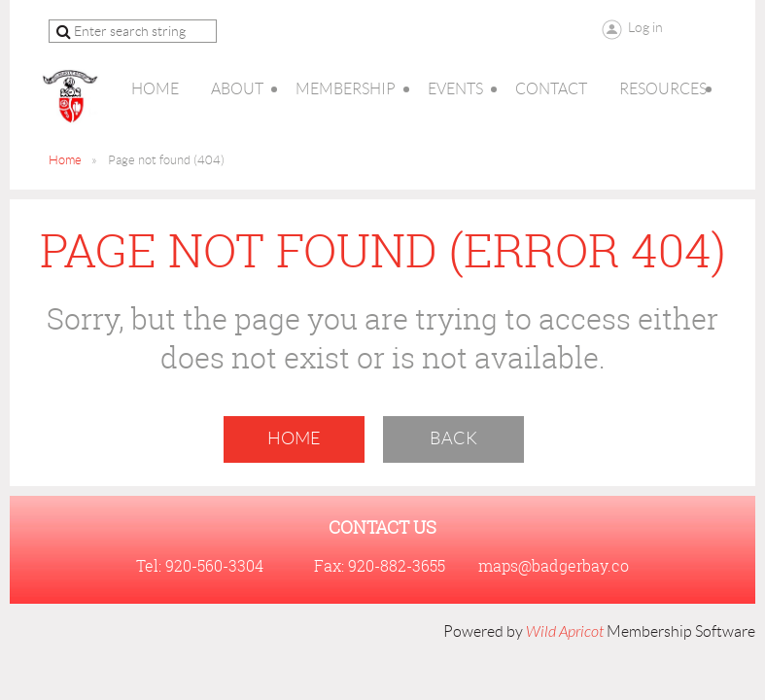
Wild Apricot (565, 632)
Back (453, 438)
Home (65, 160)
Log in (645, 27)
